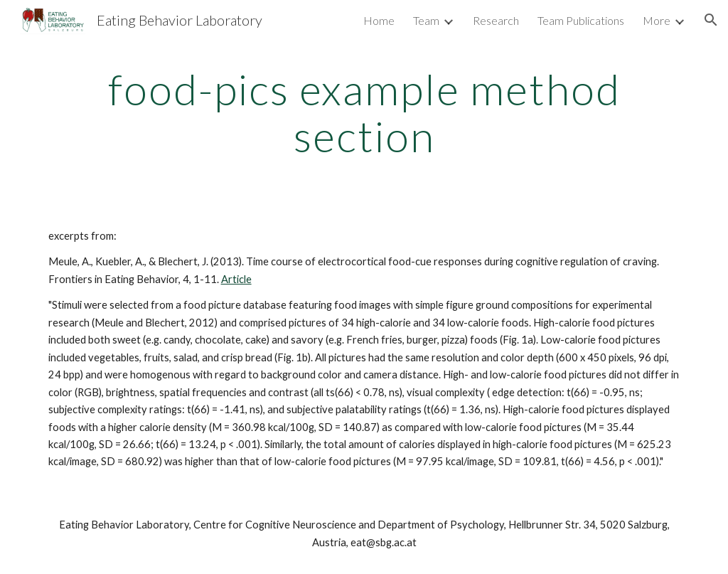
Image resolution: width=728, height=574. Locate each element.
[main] (364, 112)
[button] (711, 20)
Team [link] (426, 20)
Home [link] (379, 20)
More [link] (657, 20)
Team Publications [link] (581, 20)
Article (236, 279)
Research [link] (496, 20)
